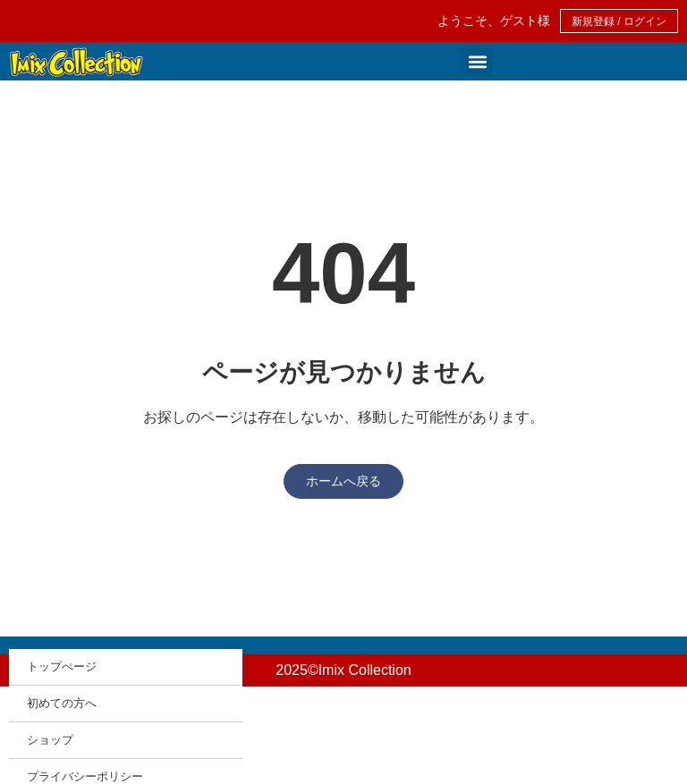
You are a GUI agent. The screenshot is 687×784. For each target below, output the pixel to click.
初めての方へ (62, 703)
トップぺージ (62, 666)
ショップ (50, 740)
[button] (477, 61)
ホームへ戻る (343, 481)
